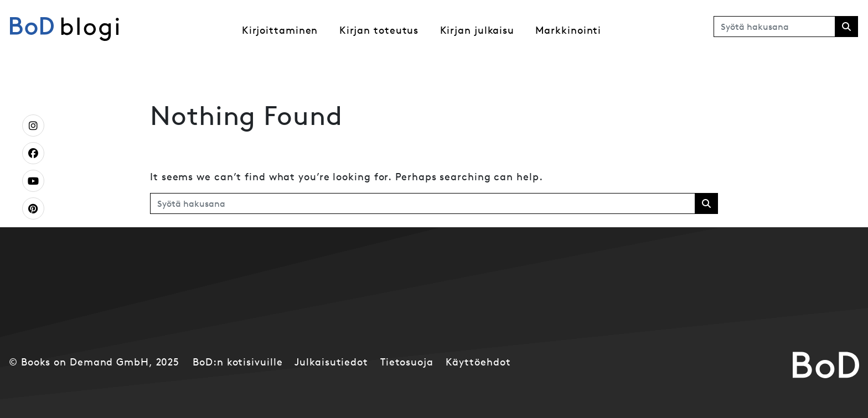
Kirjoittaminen (280, 30)
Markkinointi (568, 30)
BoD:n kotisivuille (237, 362)
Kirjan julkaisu (477, 30)
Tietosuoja (407, 362)
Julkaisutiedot (331, 362)
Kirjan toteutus (379, 30)
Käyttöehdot (478, 362)
